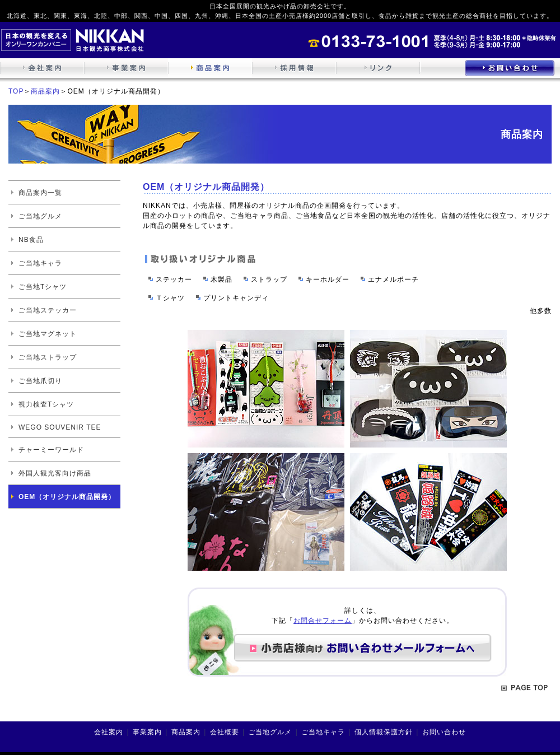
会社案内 (109, 732)
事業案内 (147, 732)
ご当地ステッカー (48, 310)
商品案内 (45, 91)
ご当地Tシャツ (43, 287)
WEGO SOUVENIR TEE (60, 427)
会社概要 (225, 732)
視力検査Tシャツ (46, 404)
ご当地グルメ (40, 216)
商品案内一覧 (40, 193)
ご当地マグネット (48, 334)
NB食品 (31, 240)
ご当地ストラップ (48, 357)
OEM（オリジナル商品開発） (67, 497)
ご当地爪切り (40, 381)
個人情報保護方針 (384, 732)
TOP (16, 91)
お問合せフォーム (323, 621)
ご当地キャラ (40, 263)
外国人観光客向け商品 (55, 473)
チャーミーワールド (51, 450)
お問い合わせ (444, 732)
